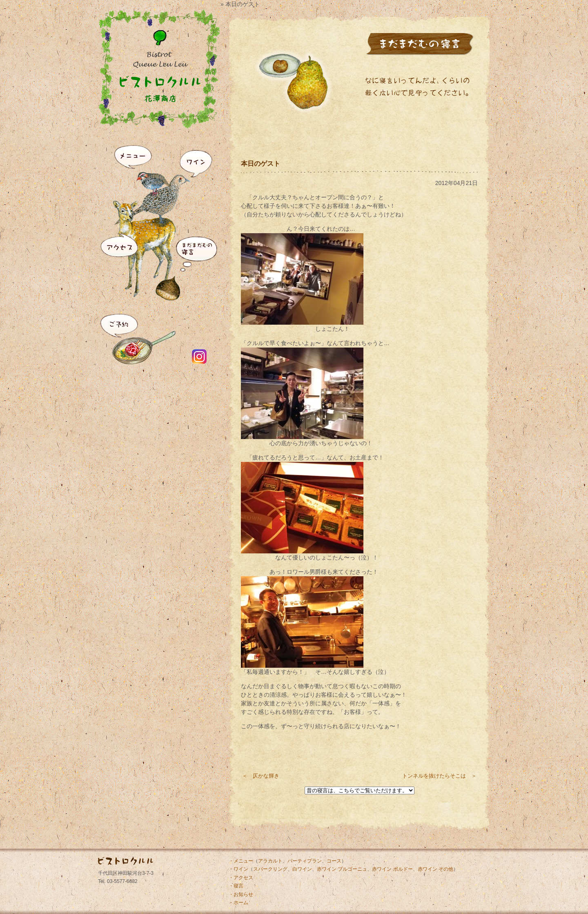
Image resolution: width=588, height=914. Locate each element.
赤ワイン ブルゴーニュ (342, 869)
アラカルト (270, 861)
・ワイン (238, 869)
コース (334, 861)
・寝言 (236, 886)
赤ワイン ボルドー (392, 869)
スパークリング (270, 869)
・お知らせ (241, 894)
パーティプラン (305, 861)
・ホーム (238, 903)
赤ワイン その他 (435, 869)
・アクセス (241, 878)
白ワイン (302, 869)
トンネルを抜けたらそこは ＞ (439, 776)
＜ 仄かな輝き (261, 776)
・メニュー (241, 861)
